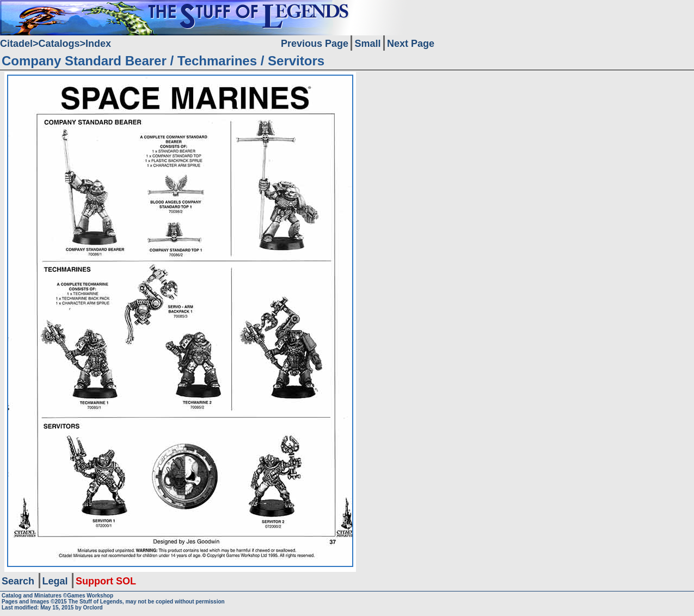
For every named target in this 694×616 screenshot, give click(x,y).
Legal (55, 581)
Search (18, 581)
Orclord (93, 608)
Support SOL (106, 581)
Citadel (16, 44)
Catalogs (59, 44)
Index (98, 44)
